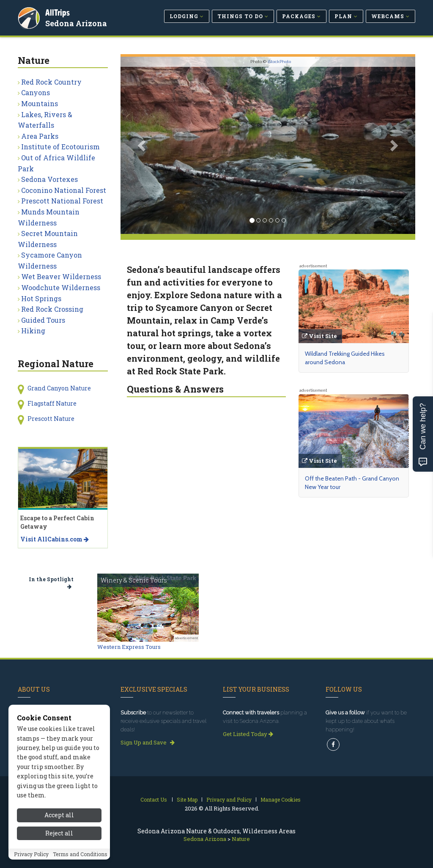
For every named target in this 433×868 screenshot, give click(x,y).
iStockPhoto (279, 62)
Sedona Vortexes (49, 179)
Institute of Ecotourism (60, 147)
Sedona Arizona (77, 23)
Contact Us (154, 799)
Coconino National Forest (64, 190)
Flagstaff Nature (52, 403)
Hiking (33, 331)
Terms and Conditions (80, 854)
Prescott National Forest (62, 201)
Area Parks (40, 136)
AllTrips (58, 12)
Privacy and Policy (229, 799)
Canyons (36, 92)
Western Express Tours (129, 647)
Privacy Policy (31, 854)
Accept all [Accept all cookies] (59, 815)
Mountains (40, 103)
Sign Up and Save (148, 742)
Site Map (187, 799)
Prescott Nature (51, 419)
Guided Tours (43, 320)
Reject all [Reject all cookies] (59, 833)
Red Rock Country (51, 82)
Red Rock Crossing (52, 309)
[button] (143, 145)
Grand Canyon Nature (59, 388)
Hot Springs (41, 298)
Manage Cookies (281, 799)
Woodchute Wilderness (61, 287)
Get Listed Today (248, 734)
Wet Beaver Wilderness (61, 276)
